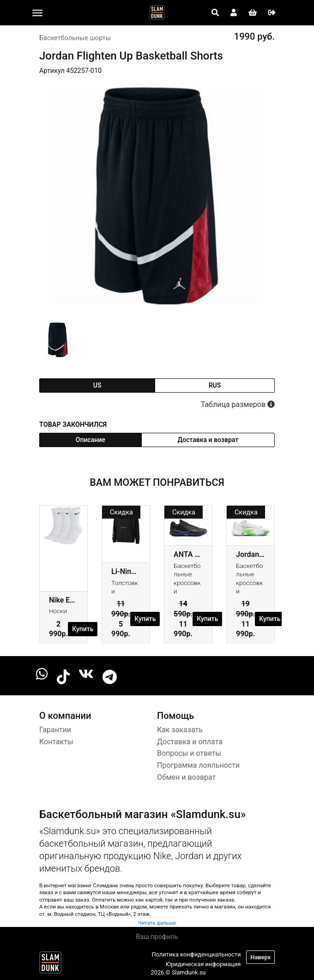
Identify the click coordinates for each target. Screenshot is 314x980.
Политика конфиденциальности (196, 954)
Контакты (56, 742)
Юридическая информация (203, 964)
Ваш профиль (157, 937)
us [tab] (97, 385)
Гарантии (55, 730)
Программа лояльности (198, 765)
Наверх (260, 957)
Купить (83, 629)
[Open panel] (215, 13)
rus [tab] (215, 385)
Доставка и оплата (190, 742)
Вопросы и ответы (189, 753)
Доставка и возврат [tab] (208, 440)
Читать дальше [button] (157, 923)
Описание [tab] (91, 440)
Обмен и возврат (186, 777)
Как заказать (180, 730)
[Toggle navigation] (37, 13)
